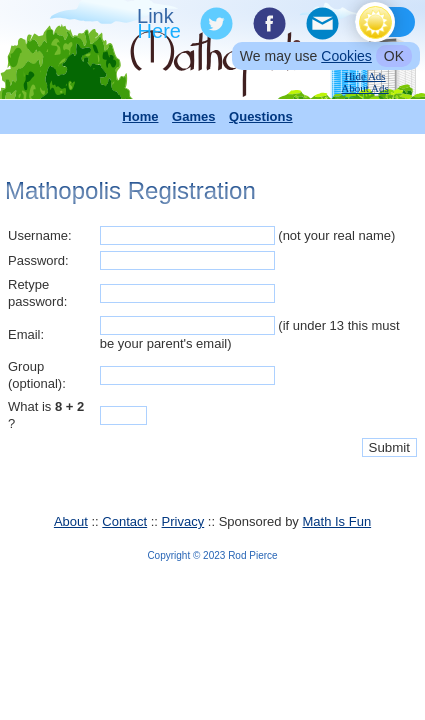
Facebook (268, 24)
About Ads (364, 88)
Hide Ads (364, 76)
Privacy (183, 521)
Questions (261, 116)
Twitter (215, 24)
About (71, 521)
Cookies (346, 56)
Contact (124, 521)
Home (140, 116)
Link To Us (161, 24)
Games (193, 116)
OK (394, 56)
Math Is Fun (336, 521)
